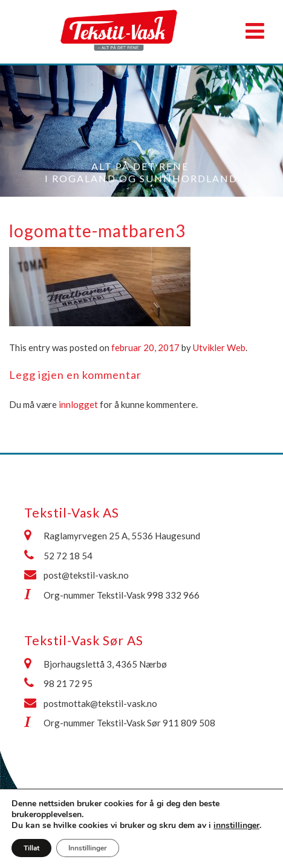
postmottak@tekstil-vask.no (100, 703)
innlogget (78, 404)
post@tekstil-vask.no (86, 575)
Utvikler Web (219, 347)
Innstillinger (88, 848)
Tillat (31, 848)
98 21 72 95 (68, 683)
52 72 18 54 (68, 556)
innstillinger (236, 826)
